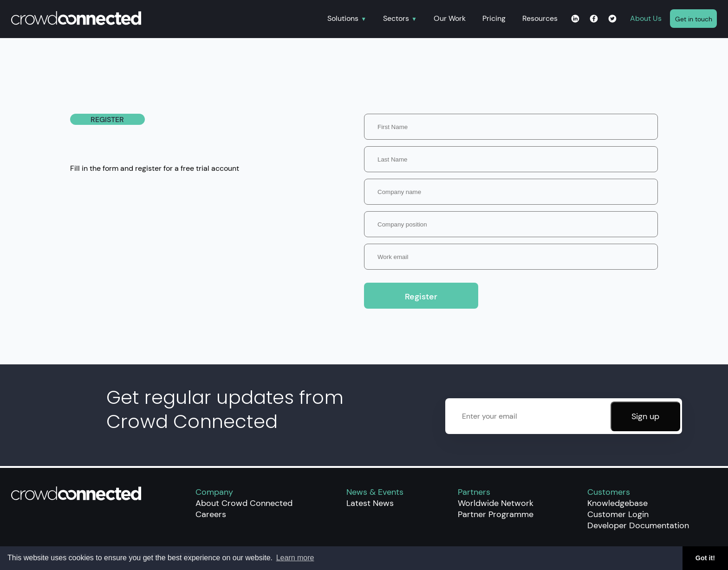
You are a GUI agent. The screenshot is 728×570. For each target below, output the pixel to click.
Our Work (450, 19)
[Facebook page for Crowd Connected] (594, 19)
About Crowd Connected (244, 503)
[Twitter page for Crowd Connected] (612, 19)
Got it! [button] (705, 558)
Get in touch (694, 19)
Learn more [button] (295, 558)
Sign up (645, 416)
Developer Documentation (638, 525)
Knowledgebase (617, 503)
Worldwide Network (496, 503)
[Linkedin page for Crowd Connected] (575, 19)
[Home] (165, 19)
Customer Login (618, 514)
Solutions (343, 19)
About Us (646, 19)
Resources (540, 19)
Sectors (396, 19)
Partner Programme (496, 514)
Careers (211, 514)
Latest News (370, 503)
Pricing (494, 19)
